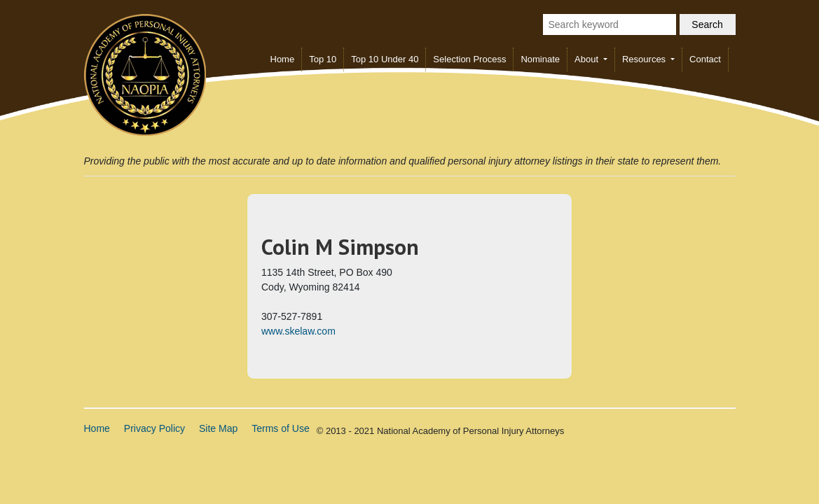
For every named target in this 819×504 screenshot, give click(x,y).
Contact (705, 59)
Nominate (540, 59)
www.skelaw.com (298, 331)
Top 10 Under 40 (385, 59)
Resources (645, 59)
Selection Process (469, 59)
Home (283, 59)
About (588, 59)
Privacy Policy (154, 428)
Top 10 (323, 59)
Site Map (218, 428)
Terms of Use (280, 428)
